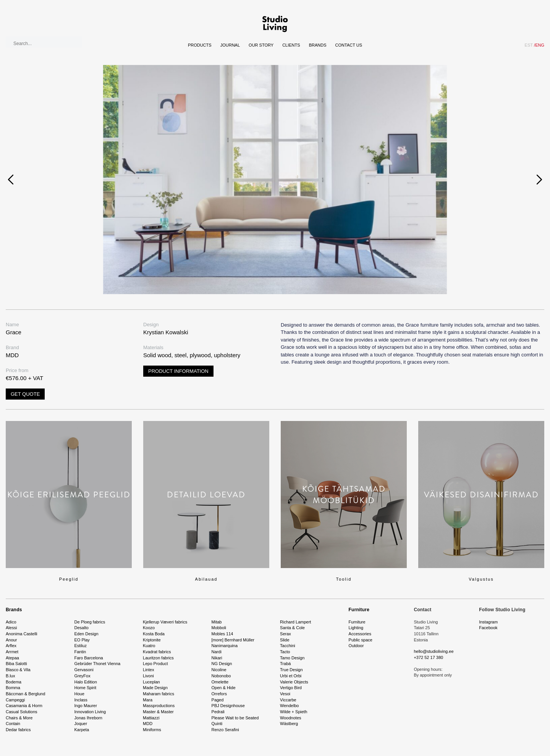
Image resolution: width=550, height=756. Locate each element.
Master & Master (158, 712)
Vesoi (285, 694)
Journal (230, 45)
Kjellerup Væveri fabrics (165, 622)
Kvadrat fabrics (157, 652)
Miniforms (152, 730)
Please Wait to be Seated (235, 718)
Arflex (11, 646)
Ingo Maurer (86, 706)
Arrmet (12, 652)
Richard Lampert (295, 622)
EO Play (82, 640)
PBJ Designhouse (228, 706)
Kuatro (149, 646)
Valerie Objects (294, 682)
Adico (11, 622)
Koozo (149, 628)
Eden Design (87, 634)
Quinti (217, 724)
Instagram (488, 622)
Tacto (285, 652)
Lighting (356, 628)
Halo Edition (86, 682)
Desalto (82, 628)
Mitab (217, 622)
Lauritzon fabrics (158, 658)
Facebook (488, 628)
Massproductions (159, 706)
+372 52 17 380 (428, 657)
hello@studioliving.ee (434, 651)
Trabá (285, 664)
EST (529, 45)
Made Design (155, 688)
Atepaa (12, 658)
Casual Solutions (22, 712)
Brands (318, 45)
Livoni (148, 676)
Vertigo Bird (291, 688)
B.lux (10, 676)
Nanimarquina (225, 646)
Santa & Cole (292, 628)
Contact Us (349, 45)
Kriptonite (152, 640)
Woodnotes (290, 718)
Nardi (217, 652)
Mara (148, 700)
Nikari (217, 658)
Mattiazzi (151, 718)
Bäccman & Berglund (25, 694)
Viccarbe (288, 700)
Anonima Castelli (22, 634)
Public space (361, 640)
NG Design (222, 664)
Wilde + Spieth (294, 712)
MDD (148, 724)
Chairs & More (19, 718)
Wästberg (289, 724)
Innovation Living (90, 712)
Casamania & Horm (24, 706)
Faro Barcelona (89, 658)
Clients (291, 45)
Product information (178, 371)
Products (200, 45)
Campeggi (15, 700)
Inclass (81, 700)
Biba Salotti (16, 664)
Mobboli (219, 628)
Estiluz (81, 646)
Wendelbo (289, 706)
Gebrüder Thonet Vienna (98, 664)
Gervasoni (84, 670)
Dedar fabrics (18, 730)
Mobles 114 (222, 634)
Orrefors (219, 694)
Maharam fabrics (159, 694)
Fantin (80, 652)
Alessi (11, 628)
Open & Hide (224, 688)
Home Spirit (85, 688)
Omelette (220, 682)
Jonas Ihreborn (88, 718)
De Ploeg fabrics (90, 622)
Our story (261, 45)
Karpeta (82, 730)
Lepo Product (155, 664)
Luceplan (151, 682)
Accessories (360, 634)
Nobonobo (221, 676)
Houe (79, 694)
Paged (218, 700)
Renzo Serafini (225, 730)
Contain (13, 724)
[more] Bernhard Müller (233, 640)
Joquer (81, 724)
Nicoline (219, 670)
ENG (539, 45)
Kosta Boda (154, 634)
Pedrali (218, 712)
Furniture (359, 610)
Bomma (13, 688)
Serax (286, 634)
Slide (285, 640)
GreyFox (82, 676)
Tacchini (288, 646)
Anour (11, 640)
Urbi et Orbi (291, 676)
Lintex (148, 670)
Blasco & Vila (18, 670)
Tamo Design (292, 658)
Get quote (25, 394)
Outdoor (356, 646)
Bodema (14, 682)
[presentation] (11, 180)
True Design (291, 670)
